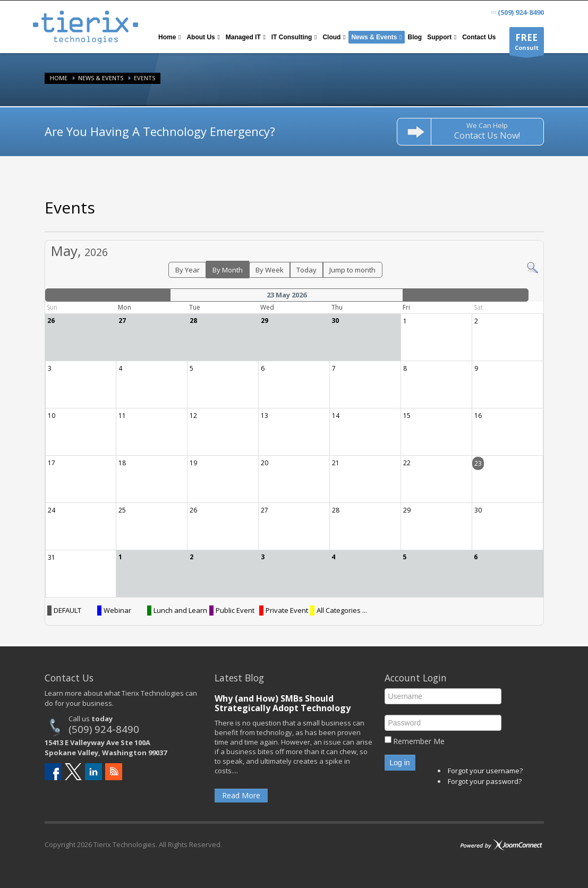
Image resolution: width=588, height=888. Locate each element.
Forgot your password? (485, 781)
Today (306, 270)
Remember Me (419, 741)
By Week (270, 270)
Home (59, 78)
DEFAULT (67, 610)
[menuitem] (170, 37)
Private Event (287, 610)
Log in (400, 763)
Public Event (235, 610)
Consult (527, 43)
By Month (228, 270)
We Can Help (487, 131)
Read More (241, 795)
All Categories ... (342, 610)
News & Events (101, 78)
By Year (188, 270)
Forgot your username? (485, 771)
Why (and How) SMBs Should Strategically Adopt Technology (283, 703)
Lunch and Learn (180, 610)
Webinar (117, 610)
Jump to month (352, 270)
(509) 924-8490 (104, 729)
